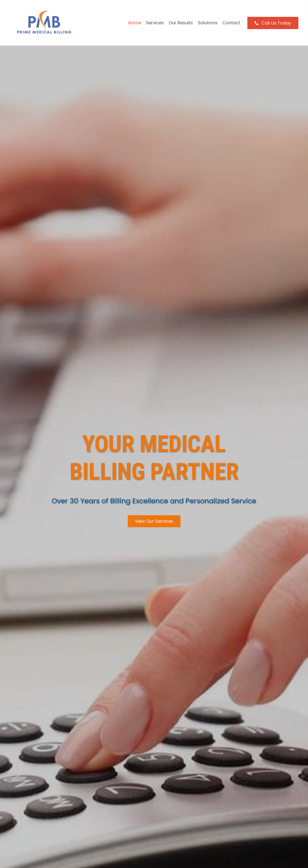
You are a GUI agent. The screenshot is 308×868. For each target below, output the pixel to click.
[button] (273, 23)
